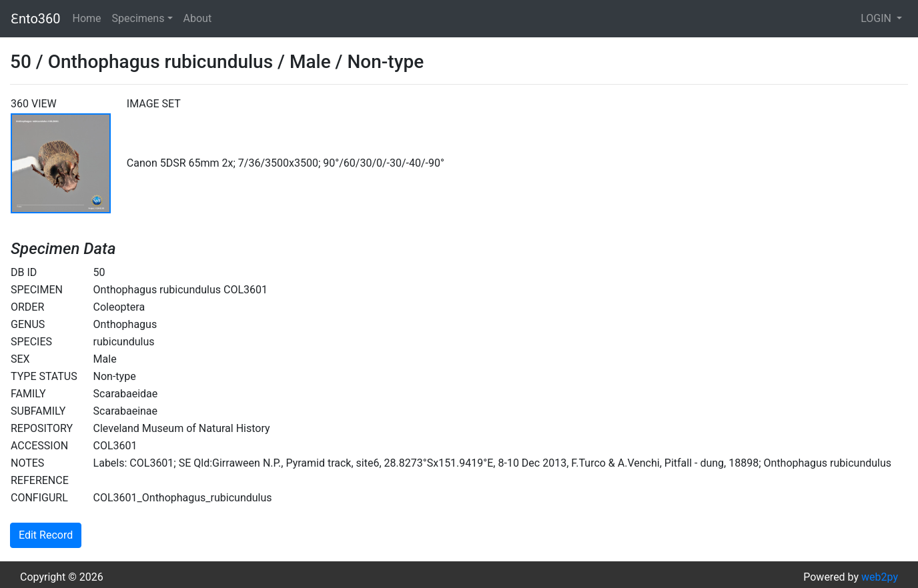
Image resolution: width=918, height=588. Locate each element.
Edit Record (46, 535)
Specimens (138, 18)
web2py (880, 577)
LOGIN (877, 18)
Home (87, 18)
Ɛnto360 (36, 19)
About (198, 18)
